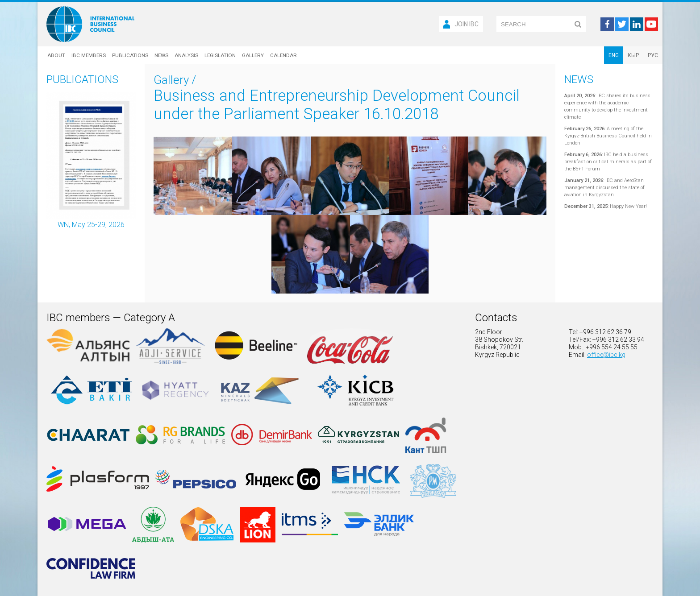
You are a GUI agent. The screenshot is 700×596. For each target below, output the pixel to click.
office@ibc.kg (606, 355)
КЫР (633, 55)
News (161, 55)
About (56, 55)
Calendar (283, 55)
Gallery (253, 55)
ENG (614, 55)
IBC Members (89, 55)
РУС (653, 55)
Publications (130, 55)
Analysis (186, 55)
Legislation (220, 55)
